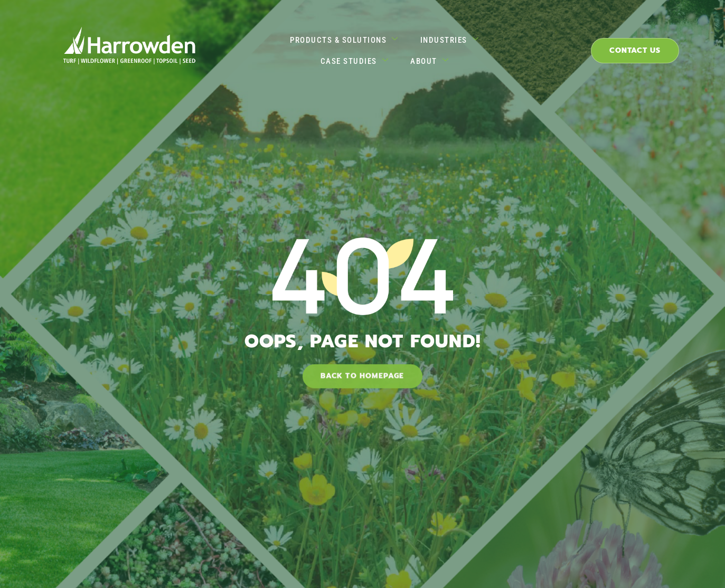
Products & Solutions (291, 45)
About (555, 45)
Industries (396, 45)
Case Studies (481, 45)
